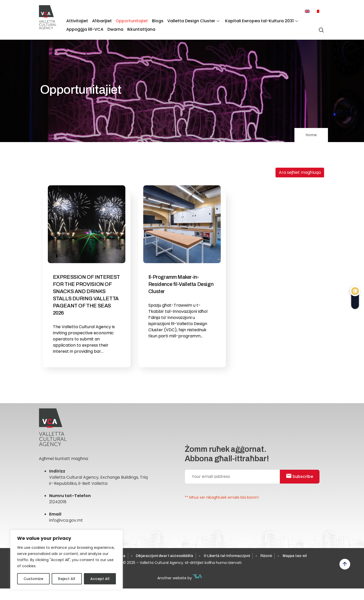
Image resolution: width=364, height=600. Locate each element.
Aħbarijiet (101, 21)
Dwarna (114, 28)
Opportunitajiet (130, 21)
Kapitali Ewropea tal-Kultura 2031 (258, 21)
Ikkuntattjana (140, 28)
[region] (67, 560)
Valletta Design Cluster (191, 21)
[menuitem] (307, 11)
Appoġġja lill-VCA (85, 28)
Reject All (67, 579)
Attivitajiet (77, 21)
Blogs (155, 21)
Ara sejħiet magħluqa (300, 172)
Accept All (100, 579)
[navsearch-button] (320, 28)
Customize (33, 579)
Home (311, 135)
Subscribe (301, 478)
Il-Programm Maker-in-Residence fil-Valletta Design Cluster (181, 284)
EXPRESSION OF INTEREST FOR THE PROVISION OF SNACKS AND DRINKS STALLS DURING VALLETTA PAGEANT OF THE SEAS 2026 (86, 295)
